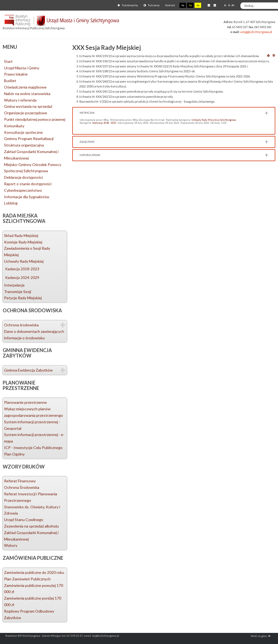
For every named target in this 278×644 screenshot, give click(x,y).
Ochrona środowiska (21, 325)
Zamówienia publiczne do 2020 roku (34, 572)
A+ (233, 5)
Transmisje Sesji (18, 292)
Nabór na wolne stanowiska (27, 94)
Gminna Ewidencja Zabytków (28, 370)
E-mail (274, 55)
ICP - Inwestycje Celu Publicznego (33, 448)
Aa (183, 5)
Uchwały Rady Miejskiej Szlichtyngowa (214, 120)
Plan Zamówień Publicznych (27, 579)
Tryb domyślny (128, 5)
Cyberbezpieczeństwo (23, 190)
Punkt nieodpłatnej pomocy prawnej (35, 119)
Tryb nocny (152, 5)
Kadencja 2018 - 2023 (104, 123)
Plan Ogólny (14, 454)
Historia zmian (90, 155)
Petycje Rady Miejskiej (23, 298)
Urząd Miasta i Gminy (22, 68)
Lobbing (11, 203)
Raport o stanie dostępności (28, 184)
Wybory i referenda (20, 100)
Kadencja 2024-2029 (22, 278)
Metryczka (87, 113)
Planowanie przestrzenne (25, 402)
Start (8, 61)
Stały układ (209, 5)
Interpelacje (14, 285)
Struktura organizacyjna (24, 145)
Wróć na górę (261, 636)
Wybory (11, 545)
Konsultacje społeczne (23, 132)
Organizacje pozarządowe (26, 113)
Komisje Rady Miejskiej (23, 242)
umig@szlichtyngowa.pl (256, 32)
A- (225, 5)
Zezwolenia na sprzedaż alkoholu (31, 526)
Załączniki (87, 142)
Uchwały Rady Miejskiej (24, 261)
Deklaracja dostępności (23, 177)
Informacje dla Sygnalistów (27, 197)
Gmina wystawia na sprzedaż (28, 106)
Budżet (10, 81)
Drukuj (268, 55)
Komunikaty (14, 126)
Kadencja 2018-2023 (22, 269)
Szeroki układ (215, 5)
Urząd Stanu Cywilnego (24, 520)
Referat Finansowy (20, 481)
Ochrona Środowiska (22, 487)
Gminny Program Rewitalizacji (29, 139)
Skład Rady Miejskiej (21, 235)
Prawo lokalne (16, 74)
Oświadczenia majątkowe (25, 87)
